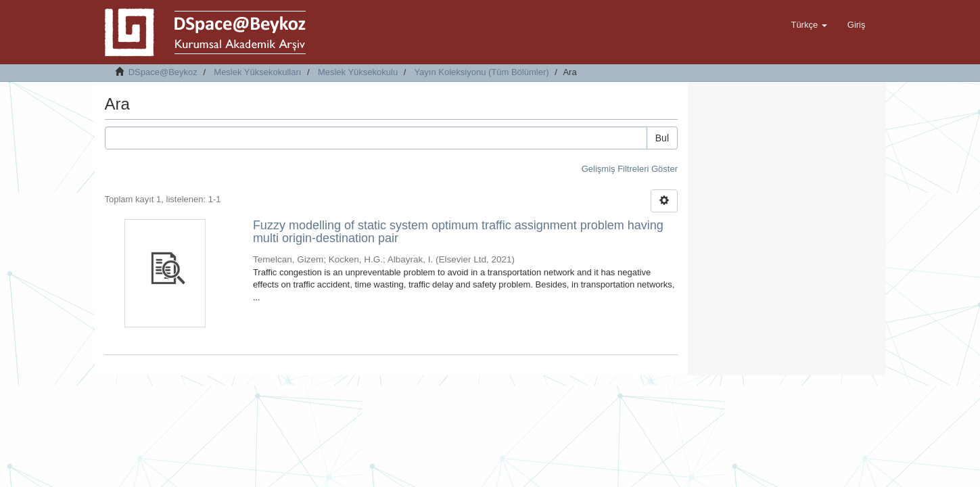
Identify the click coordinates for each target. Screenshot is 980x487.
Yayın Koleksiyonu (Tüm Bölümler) (481, 72)
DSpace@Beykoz (163, 72)
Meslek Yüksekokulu (358, 72)
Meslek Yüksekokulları (257, 72)
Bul (662, 138)
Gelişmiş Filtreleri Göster (630, 169)
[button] (809, 25)
